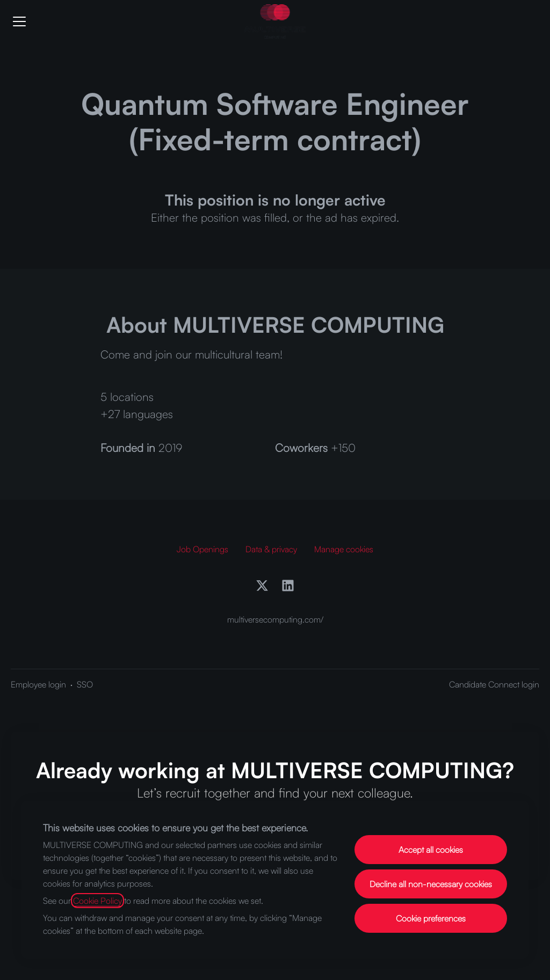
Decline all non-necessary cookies (431, 884)
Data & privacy (271, 549)
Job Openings (202, 549)
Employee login (38, 684)
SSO (85, 684)
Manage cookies (344, 549)
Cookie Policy (97, 901)
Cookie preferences (431, 918)
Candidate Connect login (494, 684)
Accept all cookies (431, 850)
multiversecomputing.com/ (275, 619)
